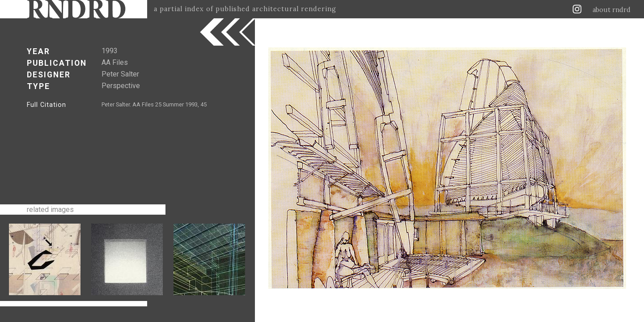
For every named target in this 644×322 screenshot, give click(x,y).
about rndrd (612, 10)
